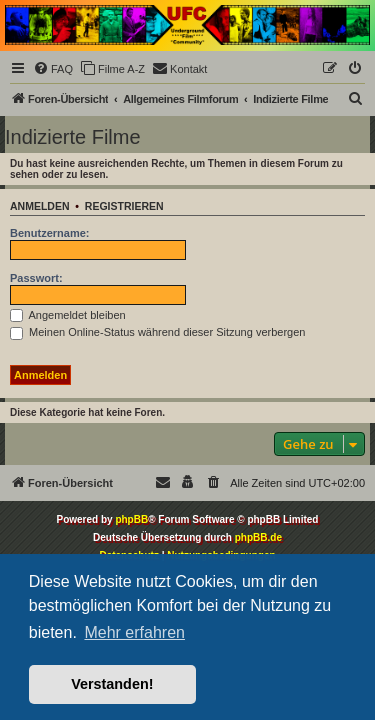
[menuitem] (53, 69)
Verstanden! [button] (112, 684)
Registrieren (124, 206)
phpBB (131, 519)
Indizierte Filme (73, 137)
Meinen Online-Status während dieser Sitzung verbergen (157, 332)
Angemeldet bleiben (68, 315)
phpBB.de (258, 537)
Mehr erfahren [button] (134, 632)
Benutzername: (49, 233)
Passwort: (36, 278)
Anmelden (40, 206)
